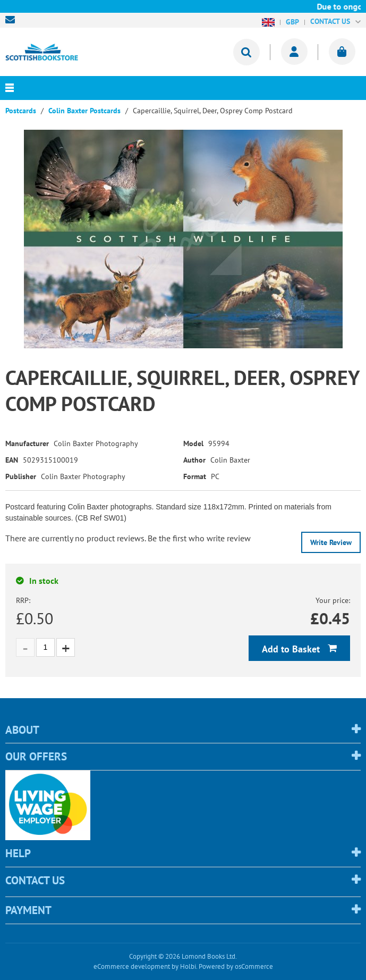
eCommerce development (132, 966)
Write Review (331, 542)
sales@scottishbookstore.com (13, 20)
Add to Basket (292, 649)
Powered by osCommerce (236, 966)
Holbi (188, 966)
